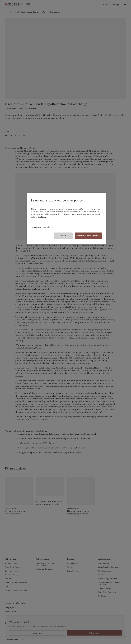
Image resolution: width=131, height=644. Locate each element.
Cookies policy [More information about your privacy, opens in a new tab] (44, 217)
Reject (63, 236)
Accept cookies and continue (88, 236)
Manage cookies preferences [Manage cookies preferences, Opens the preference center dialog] (43, 227)
